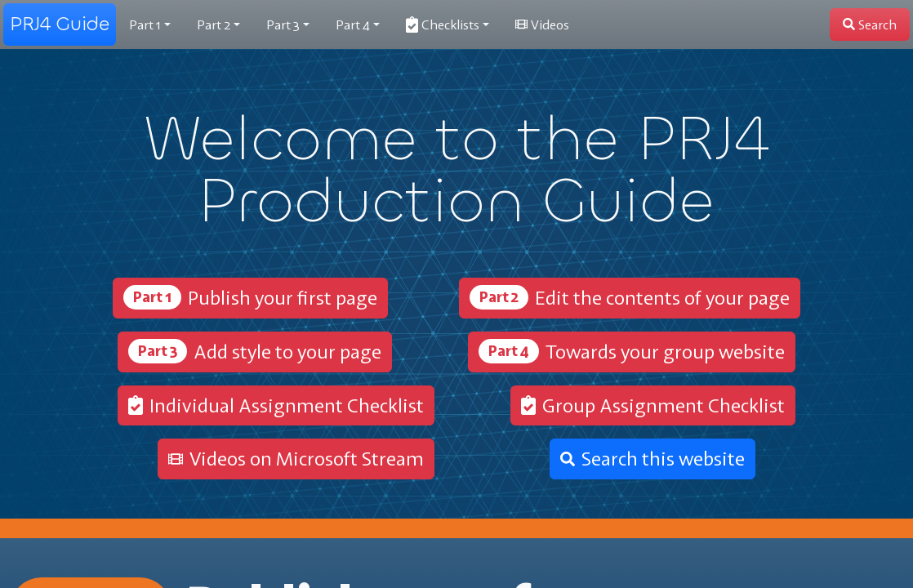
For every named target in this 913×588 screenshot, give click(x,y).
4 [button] (353, 24)
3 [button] (283, 24)
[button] (448, 24)
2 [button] (214, 24)
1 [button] (145, 24)
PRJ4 (60, 24)
